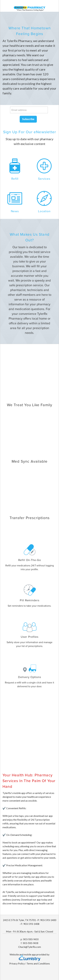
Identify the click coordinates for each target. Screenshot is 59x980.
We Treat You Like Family (30, 405)
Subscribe (28, 119)
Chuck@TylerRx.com (30, 947)
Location (44, 211)
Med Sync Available (30, 461)
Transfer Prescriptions (30, 518)
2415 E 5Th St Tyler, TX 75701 (19, 920)
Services (44, 179)
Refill (15, 179)
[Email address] (29, 110)
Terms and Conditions (38, 963)
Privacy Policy (17, 963)
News (15, 211)
